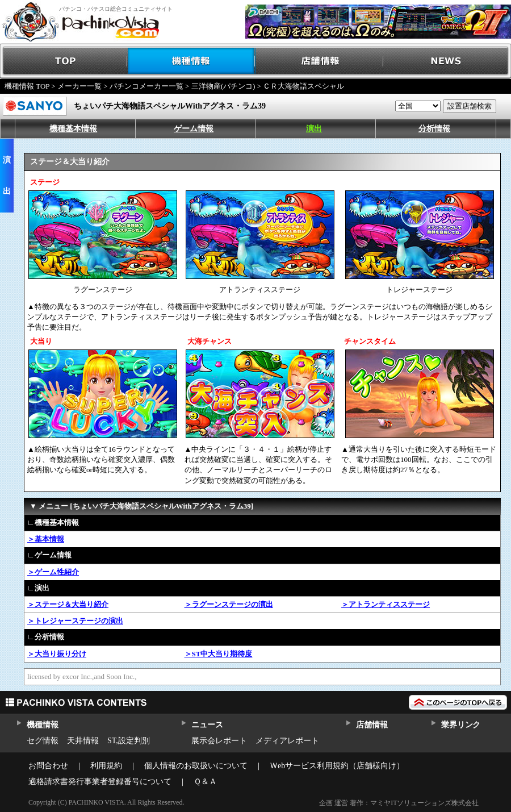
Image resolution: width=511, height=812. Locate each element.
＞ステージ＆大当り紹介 (68, 604)
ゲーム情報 (194, 129)
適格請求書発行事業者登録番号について (100, 782)
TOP (64, 61)
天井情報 (83, 741)
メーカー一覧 (79, 86)
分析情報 (434, 129)
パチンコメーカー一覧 (146, 86)
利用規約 (106, 766)
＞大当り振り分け (57, 654)
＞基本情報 (46, 539)
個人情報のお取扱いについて (196, 766)
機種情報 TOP (27, 86)
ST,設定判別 (129, 741)
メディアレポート (287, 741)
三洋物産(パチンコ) (223, 86)
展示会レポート (219, 741)
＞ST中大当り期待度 (219, 654)
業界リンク (461, 725)
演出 (314, 129)
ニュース (207, 725)
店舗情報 (319, 61)
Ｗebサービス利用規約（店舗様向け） (337, 766)
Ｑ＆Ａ (205, 782)
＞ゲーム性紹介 (53, 572)
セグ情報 (43, 741)
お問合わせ (48, 766)
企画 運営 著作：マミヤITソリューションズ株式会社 (399, 803)
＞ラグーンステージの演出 (229, 604)
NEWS (447, 61)
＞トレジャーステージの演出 (75, 621)
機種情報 (192, 61)
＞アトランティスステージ (386, 604)
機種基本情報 (73, 129)
